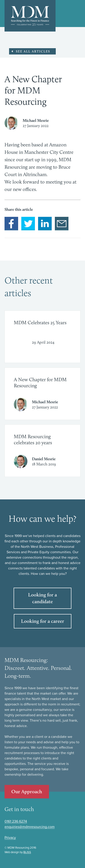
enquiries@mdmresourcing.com (30, 827)
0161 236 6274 (16, 821)
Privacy (10, 838)
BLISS (27, 852)
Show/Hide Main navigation (77, 14)
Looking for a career (43, 621)
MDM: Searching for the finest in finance (30, 16)
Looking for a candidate (42, 598)
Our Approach (27, 792)
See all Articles (33, 51)
